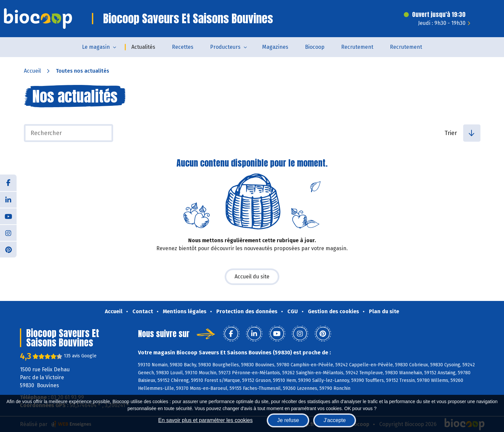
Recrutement (357, 47)
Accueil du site (252, 277)
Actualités (143, 47)
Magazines (275, 47)
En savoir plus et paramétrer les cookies (206, 420)
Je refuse (288, 420)
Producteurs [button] (225, 47)
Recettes (183, 47)
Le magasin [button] (96, 47)
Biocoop (315, 47)
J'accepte (335, 420)
